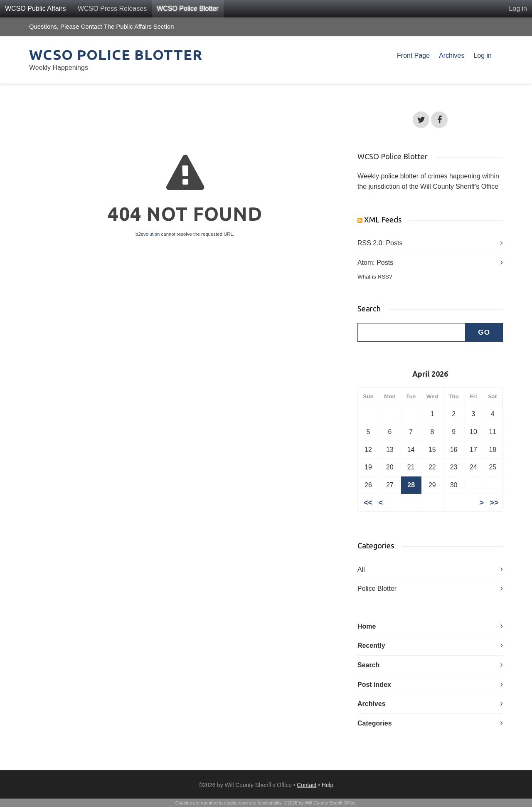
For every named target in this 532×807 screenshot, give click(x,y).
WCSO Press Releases (112, 9)
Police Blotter (377, 589)
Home (367, 626)
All (361, 569)
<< (368, 502)
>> (494, 502)
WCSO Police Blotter (187, 9)
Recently (371, 645)
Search (368, 665)
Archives (452, 56)
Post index (374, 685)
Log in (518, 9)
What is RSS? (375, 277)
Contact (307, 785)
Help (328, 785)
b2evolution (148, 234)
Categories (375, 723)
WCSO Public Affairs (35, 9)
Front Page (413, 56)
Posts (394, 243)
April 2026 (430, 374)
